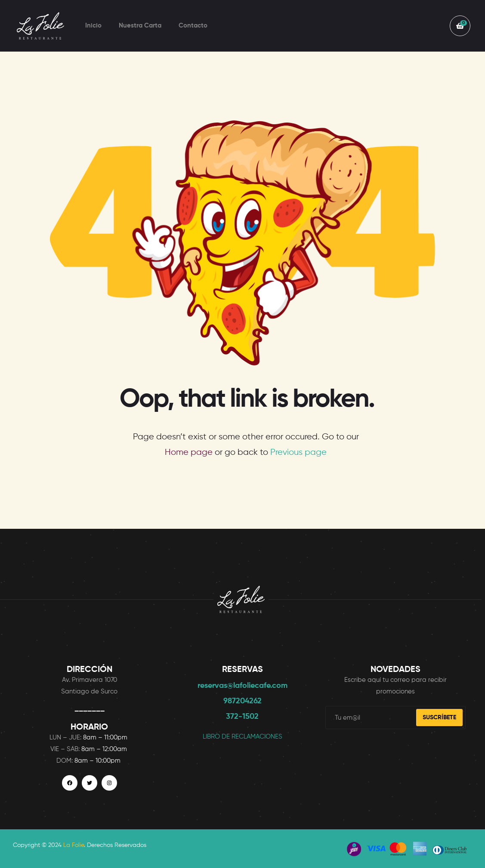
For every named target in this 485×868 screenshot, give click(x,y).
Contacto (193, 26)
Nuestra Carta (140, 26)
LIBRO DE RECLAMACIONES (242, 737)
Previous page (298, 452)
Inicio (93, 26)
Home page (189, 452)
